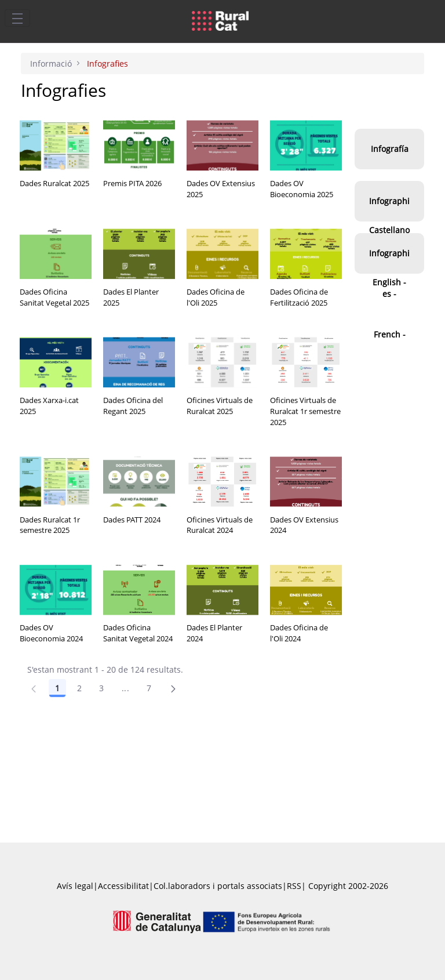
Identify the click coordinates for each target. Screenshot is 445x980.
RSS (294, 886)
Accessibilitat (123, 886)
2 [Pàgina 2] (79, 688)
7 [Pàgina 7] (149, 688)
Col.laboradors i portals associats (218, 886)
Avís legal (75, 886)
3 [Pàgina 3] (101, 688)
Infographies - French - (389, 294)
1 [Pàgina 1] (57, 688)
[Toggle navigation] (17, 18)
